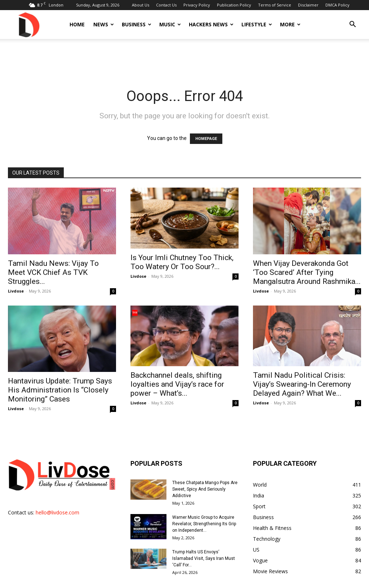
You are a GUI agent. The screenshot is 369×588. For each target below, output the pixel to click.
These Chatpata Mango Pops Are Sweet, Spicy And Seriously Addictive (205, 489)
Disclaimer (308, 5)
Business (137, 24)
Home (77, 24)
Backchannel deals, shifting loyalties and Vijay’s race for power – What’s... (177, 384)
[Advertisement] (184, 58)
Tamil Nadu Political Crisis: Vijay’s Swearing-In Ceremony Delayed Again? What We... (302, 384)
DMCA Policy (337, 5)
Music (170, 24)
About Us (141, 5)
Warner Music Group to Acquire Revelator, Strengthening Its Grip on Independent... (204, 524)
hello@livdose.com (57, 512)
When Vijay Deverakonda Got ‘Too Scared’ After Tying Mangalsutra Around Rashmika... (307, 272)
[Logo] (28, 24)
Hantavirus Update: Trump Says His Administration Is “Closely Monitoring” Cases (60, 390)
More (290, 24)
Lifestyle (257, 24)
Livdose (16, 291)
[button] (352, 25)
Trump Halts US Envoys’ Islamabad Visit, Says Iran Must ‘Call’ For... (204, 558)
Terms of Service (275, 5)
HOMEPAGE (206, 139)
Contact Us (166, 5)
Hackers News (211, 24)
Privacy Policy (197, 5)
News (104, 24)
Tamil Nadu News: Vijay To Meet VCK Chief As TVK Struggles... (53, 272)
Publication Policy (234, 5)
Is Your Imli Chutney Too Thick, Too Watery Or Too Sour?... (182, 262)
